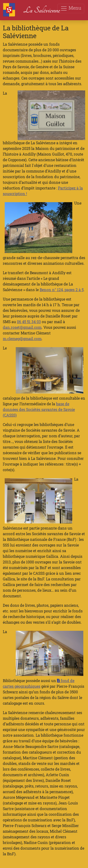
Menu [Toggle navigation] (71, 8)
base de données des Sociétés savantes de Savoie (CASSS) (39, 409)
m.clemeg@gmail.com (22, 339)
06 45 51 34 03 (29, 322)
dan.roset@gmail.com (22, 327)
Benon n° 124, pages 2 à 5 (62, 290)
